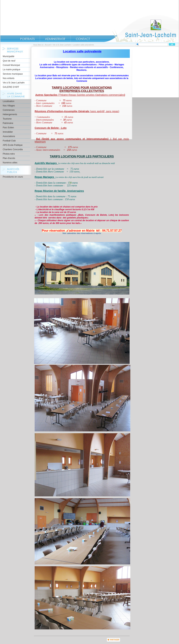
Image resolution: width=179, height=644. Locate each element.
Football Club (9, 141)
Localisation (8, 101)
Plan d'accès (9, 158)
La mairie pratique (11, 70)
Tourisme (7, 119)
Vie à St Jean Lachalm (62, 45)
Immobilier (8, 132)
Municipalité (8, 56)
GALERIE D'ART (11, 87)
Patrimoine (8, 123)
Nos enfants (9, 78)
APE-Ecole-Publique (13, 145)
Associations (9, 136)
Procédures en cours (13, 177)
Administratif (55, 39)
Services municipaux (13, 74)
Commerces (9, 110)
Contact (83, 39)
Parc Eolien (8, 128)
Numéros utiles (10, 163)
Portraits (27, 39)
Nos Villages (9, 106)
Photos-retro (9, 154)
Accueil (141, 28)
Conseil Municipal (11, 65)
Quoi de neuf (9, 61)
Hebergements (10, 114)
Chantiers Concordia (13, 149)
